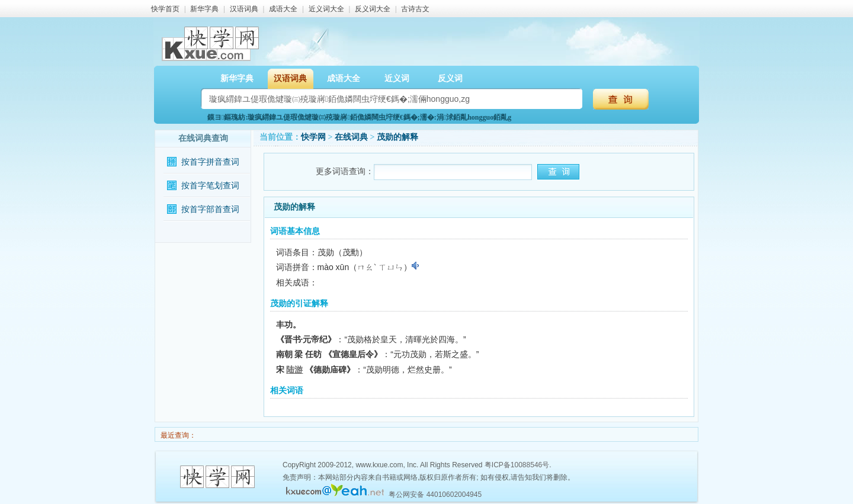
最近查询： (177, 435)
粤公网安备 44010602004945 (435, 495)
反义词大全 (373, 9)
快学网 (313, 137)
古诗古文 (415, 9)
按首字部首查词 (210, 209)
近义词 (397, 78)
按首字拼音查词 (210, 162)
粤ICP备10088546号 (517, 465)
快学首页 (165, 9)
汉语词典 (244, 9)
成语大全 (283, 9)
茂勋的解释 (397, 137)
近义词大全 (326, 9)
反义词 (450, 78)
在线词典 (351, 137)
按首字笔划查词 (210, 186)
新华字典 (204, 9)
